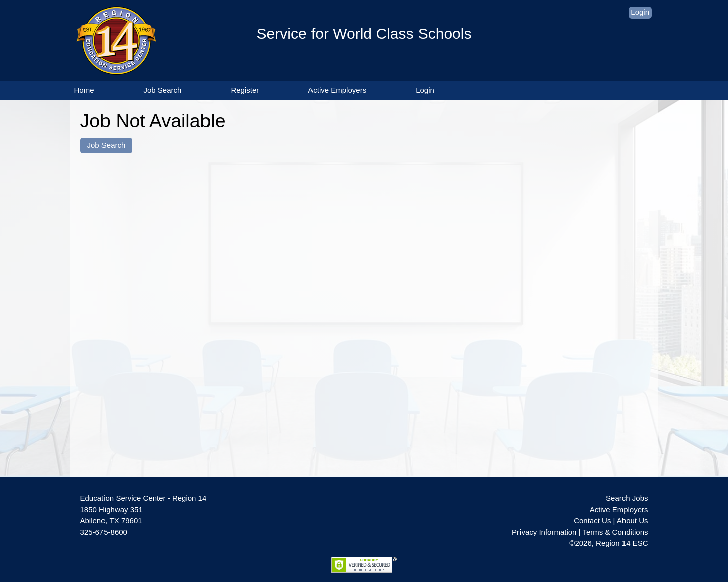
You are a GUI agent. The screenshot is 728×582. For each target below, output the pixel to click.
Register (245, 90)
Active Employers (337, 90)
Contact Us (592, 520)
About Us (633, 520)
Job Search (163, 90)
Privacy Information (544, 532)
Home (84, 90)
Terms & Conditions (615, 532)
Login (640, 12)
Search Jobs (627, 498)
